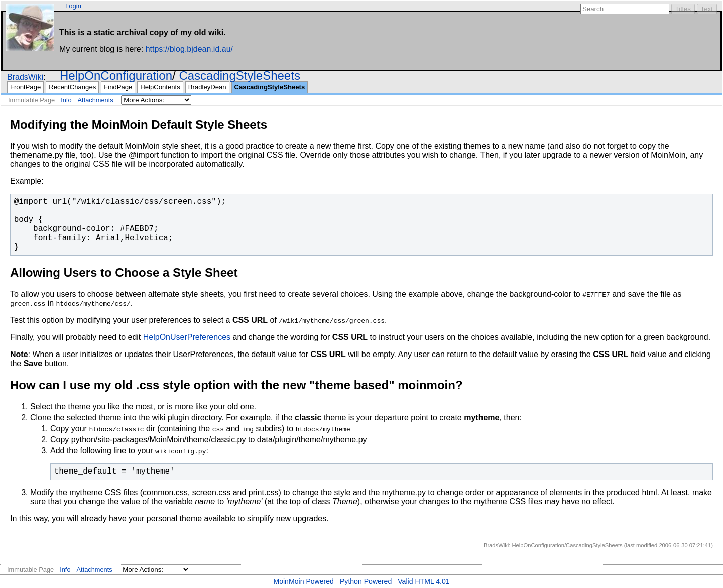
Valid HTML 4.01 (424, 581)
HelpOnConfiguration (116, 76)
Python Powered (366, 581)
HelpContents (160, 87)
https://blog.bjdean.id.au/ (189, 49)
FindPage (118, 87)
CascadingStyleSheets (239, 76)
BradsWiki (25, 77)
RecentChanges (72, 87)
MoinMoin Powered (304, 581)
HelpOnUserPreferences (187, 337)
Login (73, 6)
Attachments (96, 100)
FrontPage (25, 87)
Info (66, 100)
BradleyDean (207, 87)
